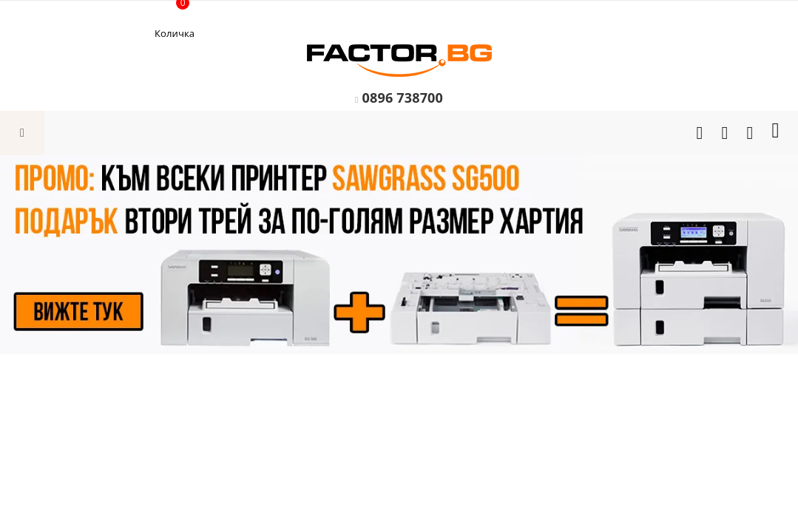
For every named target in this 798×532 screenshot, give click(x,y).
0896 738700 (402, 98)
